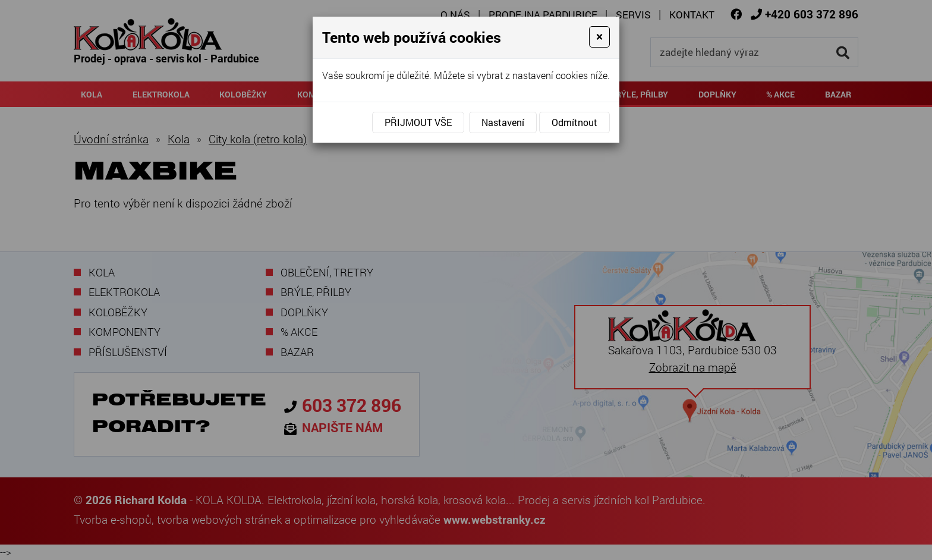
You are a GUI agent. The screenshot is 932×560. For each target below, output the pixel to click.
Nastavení (503, 122)
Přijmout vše (418, 122)
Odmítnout (574, 122)
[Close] (599, 37)
